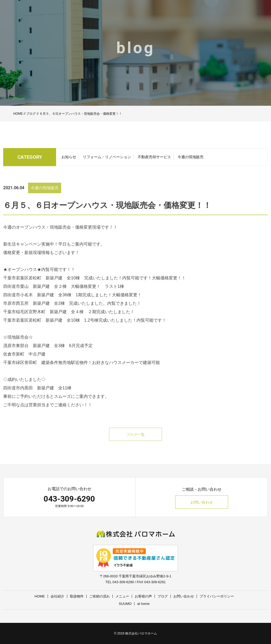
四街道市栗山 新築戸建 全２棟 (35, 294)
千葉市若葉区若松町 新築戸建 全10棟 (42, 286)
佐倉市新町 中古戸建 (24, 362)
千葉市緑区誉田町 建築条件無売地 (37, 370)
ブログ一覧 (135, 442)
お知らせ (69, 159)
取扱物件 (77, 596)
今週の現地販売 (191, 159)
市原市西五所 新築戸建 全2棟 (34, 311)
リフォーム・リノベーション (107, 159)
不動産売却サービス (154, 159)
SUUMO (125, 604)
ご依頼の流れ (100, 596)
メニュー (122, 596)
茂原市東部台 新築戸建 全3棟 (34, 353)
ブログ (31, 114)
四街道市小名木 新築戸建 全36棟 (37, 303)
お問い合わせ (202, 502)
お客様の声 (143, 596)
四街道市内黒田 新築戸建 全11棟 (37, 396)
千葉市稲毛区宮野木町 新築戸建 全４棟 (43, 319)
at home (143, 604)
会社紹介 (57, 596)
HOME (18, 114)
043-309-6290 (69, 499)
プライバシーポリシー (217, 596)
